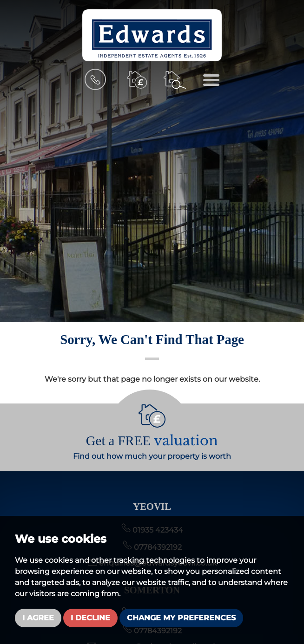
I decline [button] (90, 618)
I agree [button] (38, 618)
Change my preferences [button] (181, 618)
